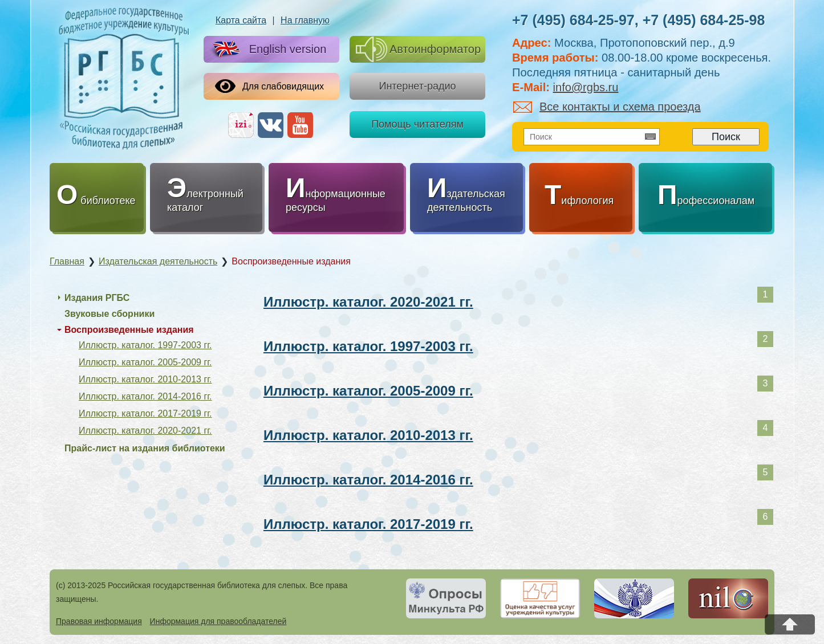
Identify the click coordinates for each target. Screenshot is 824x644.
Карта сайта (241, 20)
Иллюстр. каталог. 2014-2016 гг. (368, 480)
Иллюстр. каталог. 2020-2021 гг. (368, 302)
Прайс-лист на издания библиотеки (145, 448)
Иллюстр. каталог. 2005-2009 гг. (368, 391)
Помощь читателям (417, 124)
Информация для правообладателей (218, 621)
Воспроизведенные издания (129, 330)
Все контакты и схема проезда (607, 107)
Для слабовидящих (269, 86)
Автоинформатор (418, 49)
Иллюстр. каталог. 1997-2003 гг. (368, 346)
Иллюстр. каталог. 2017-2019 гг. (368, 524)
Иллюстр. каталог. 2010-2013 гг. (368, 435)
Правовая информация (99, 621)
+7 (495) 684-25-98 (704, 20)
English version (267, 50)
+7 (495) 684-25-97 (573, 20)
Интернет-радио (417, 86)
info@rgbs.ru (586, 87)
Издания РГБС (97, 298)
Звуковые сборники (109, 314)
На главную (305, 20)
